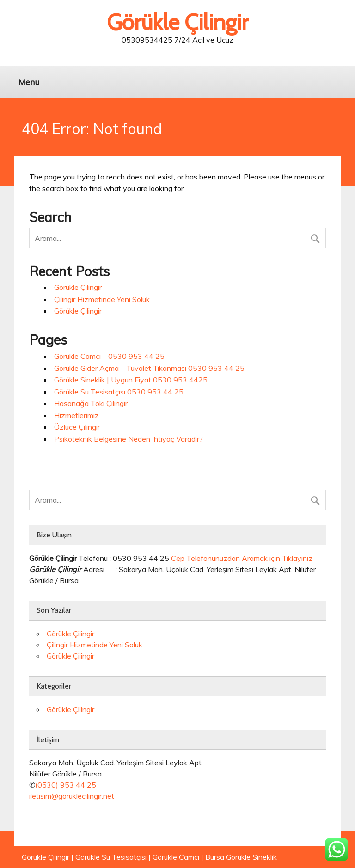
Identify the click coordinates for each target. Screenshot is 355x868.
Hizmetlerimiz (77, 415)
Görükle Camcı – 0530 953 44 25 (109, 356)
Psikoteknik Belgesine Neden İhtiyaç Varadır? (129, 439)
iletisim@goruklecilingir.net (72, 796)
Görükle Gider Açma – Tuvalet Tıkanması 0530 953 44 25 (149, 368)
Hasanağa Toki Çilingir (91, 403)
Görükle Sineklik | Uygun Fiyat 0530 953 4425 (131, 380)
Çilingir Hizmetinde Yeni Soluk (102, 299)
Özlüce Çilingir (77, 427)
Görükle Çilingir (78, 287)
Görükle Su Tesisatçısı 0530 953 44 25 (119, 392)
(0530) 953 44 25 (66, 785)
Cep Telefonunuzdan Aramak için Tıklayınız (242, 558)
